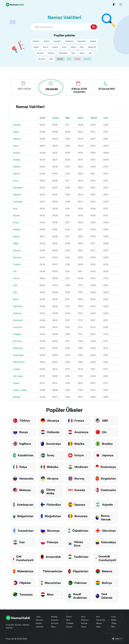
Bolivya (107, 583)
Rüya (53, 627)
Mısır (50, 594)
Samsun (51, 53)
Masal (99, 623)
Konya (82, 53)
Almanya (53, 421)
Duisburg (17, 313)
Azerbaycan (25, 505)
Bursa (45, 47)
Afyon (16, 146)
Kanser (84, 623)
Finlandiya (54, 505)
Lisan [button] (116, 639)
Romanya (81, 516)
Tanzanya (26, 594)
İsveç (51, 455)
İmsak (77, 59)
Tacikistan (81, 557)
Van (90, 53)
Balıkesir (17, 167)
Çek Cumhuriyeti (25, 558)
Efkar (99, 627)
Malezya (25, 490)
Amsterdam (18, 355)
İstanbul (36, 41)
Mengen (17, 397)
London (17, 369)
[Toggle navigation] (121, 4)
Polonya (53, 542)
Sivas (64, 47)
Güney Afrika (51, 491)
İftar (69, 59)
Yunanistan (25, 531)
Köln (51, 59)
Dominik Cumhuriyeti (107, 558)
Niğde (16, 243)
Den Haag (18, 376)
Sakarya (17, 139)
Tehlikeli (70, 623)
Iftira (68, 620)
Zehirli (69, 617)
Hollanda (53, 432)
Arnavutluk (53, 557)
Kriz (98, 617)
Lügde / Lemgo (20, 390)
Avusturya (81, 432)
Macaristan (53, 583)
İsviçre (79, 455)
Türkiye (25, 421)
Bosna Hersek (106, 518)
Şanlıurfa (92, 47)
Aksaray (42, 59)
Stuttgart (17, 334)
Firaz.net (10, 639)
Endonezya (108, 467)
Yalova (16, 278)
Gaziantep (81, 41)
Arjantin (107, 505)
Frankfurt (17, 327)
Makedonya (25, 571)
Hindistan (81, 467)
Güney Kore (78, 544)
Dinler (114, 620)
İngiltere (25, 444)
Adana (36, 47)
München (17, 341)
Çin (104, 432)
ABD (105, 421)
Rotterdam (63, 53)
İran (22, 542)
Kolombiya (109, 542)
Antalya (93, 41)
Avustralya (53, 444)
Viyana (55, 47)
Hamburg (69, 41)
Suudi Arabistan (80, 596)
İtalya (23, 467)
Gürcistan (109, 531)
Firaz (114, 617)
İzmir (82, 47)
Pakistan (81, 583)
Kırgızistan (108, 478)
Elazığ (73, 47)
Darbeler (40, 627)
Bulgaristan (25, 516)
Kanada (80, 490)
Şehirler (87, 59)
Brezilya (107, 444)
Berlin (16, 299)
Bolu (73, 53)
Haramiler (101, 620)
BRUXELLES (19, 362)
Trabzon (17, 264)
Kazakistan (26, 455)
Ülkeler (60, 59)
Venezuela (26, 478)
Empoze (55, 620)
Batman (17, 174)
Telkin (114, 623)
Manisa (16, 236)
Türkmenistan (52, 571)
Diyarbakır (18, 188)
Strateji (54, 617)
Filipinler (25, 583)
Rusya (24, 432)
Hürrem (39, 620)
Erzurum (40, 53)
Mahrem (85, 620)
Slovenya (53, 531)
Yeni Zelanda (107, 596)
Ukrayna (53, 478)
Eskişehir (58, 41)
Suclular (55, 623)
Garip (84, 627)
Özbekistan (80, 531)
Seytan (69, 627)
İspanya (80, 505)
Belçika (79, 444)
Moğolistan (53, 516)
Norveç (79, 478)
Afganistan (81, 571)
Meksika (53, 467)
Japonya (108, 455)
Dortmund (18, 320)
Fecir (83, 617)
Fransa (79, 421)
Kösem (39, 623)
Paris (15, 285)
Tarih (38, 617)
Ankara (47, 41)
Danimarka (108, 490)
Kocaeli (16, 216)
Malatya (17, 229)
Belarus (107, 571)
